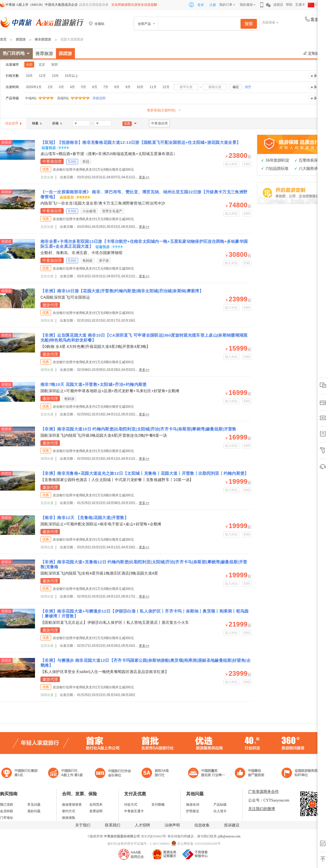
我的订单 (226, 5)
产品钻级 (220, 805)
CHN (315, 5)
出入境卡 (220, 811)
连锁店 (278, 5)
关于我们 (83, 825)
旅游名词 (193, 805)
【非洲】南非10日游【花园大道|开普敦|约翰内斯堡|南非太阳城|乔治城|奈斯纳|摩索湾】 (122, 291)
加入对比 (231, 164)
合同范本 (96, 805)
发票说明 (96, 811)
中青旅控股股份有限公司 (122, 836)
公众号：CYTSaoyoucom (269, 800)
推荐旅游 (44, 53)
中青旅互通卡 (134, 811)
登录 (201, 5)
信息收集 (202, 825)
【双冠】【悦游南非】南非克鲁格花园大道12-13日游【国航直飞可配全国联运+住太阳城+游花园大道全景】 (140, 142)
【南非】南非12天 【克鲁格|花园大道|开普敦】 (84, 518)
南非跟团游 (43, 39)
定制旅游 (313, 53)
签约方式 (69, 811)
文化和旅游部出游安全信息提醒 (134, 5)
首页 (3, 39)
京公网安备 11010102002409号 (199, 844)
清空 (248, 87)
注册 (213, 5)
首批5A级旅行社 (66, 774)
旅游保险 (69, 818)
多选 (317, 76)
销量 (37, 123)
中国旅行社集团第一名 (20, 774)
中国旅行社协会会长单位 (113, 774)
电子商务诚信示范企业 (158, 774)
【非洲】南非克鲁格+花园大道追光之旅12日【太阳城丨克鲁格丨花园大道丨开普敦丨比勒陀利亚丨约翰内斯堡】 (145, 473)
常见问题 (34, 805)
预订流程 (7, 805)
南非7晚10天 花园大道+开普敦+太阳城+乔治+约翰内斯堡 (94, 384)
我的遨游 (246, 5)
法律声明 (172, 825)
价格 (57, 123)
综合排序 (13, 123)
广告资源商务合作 (263, 792)
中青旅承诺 (301, 774)
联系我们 (113, 825)
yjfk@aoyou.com (229, 836)
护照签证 (193, 811)
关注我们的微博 (262, 809)
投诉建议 (232, 825)
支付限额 (158, 805)
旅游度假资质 (72, 805)
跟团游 (21, 39)
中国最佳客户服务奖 (207, 774)
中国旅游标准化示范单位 (251, 774)
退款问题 (34, 811)
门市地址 (7, 818)
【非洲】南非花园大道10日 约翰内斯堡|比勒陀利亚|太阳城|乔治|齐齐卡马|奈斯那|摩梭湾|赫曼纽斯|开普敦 (138, 429)
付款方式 (131, 805)
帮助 (289, 5)
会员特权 (7, 811)
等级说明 (96, 98)
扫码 (247, 164)
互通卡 (300, 5)
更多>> (144, 177)
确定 (236, 87)
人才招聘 (142, 825)
